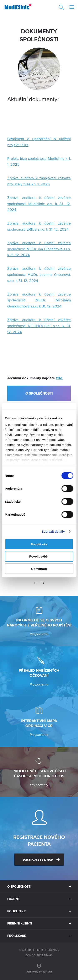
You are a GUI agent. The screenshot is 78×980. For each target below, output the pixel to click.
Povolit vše (39, 544)
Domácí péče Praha (39, 955)
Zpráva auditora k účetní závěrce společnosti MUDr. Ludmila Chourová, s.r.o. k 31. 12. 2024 (39, 274)
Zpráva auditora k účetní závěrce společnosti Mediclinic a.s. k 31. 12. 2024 (39, 204)
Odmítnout (39, 569)
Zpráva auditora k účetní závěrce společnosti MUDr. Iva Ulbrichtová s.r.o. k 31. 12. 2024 (39, 249)
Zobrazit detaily (53, 531)
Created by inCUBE (39, 968)
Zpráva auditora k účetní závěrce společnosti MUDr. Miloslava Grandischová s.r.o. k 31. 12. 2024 (39, 300)
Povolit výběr (39, 556)
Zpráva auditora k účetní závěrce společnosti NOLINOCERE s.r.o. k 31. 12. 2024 (39, 326)
